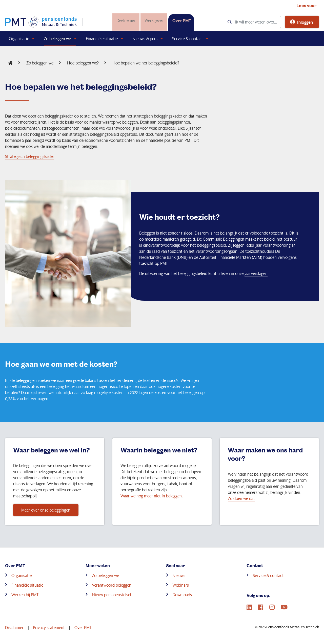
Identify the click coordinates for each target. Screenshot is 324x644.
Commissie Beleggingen (224, 239)
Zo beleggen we (57, 39)
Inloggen (305, 22)
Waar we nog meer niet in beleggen (151, 496)
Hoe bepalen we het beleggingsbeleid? (146, 63)
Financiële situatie (102, 39)
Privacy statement (49, 627)
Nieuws (179, 575)
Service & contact (188, 39)
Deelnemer (125, 20)
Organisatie (19, 39)
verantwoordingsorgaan (217, 251)
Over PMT (181, 20)
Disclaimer (14, 627)
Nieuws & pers (145, 39)
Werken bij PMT (25, 595)
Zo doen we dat (241, 498)
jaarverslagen (256, 273)
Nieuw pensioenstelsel (112, 595)
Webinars (181, 585)
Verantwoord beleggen (112, 585)
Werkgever (153, 20)
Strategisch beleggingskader (30, 156)
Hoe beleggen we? (83, 63)
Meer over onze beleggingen (46, 510)
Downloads (182, 595)
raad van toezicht (167, 251)
